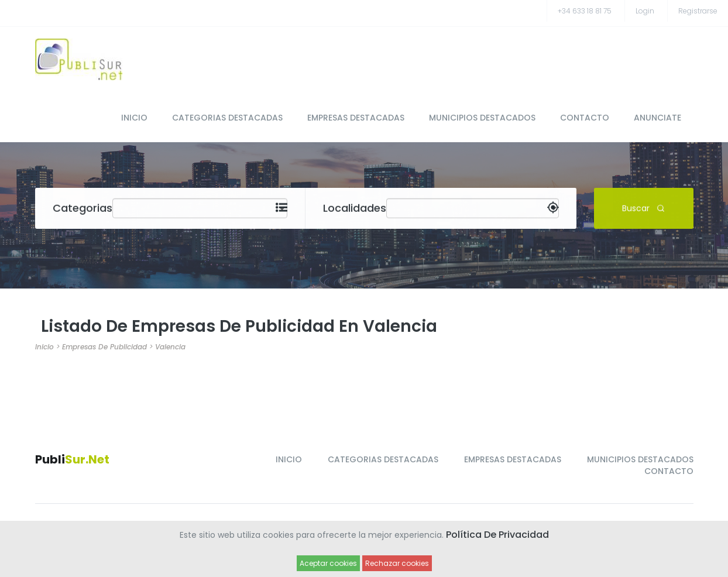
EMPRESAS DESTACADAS (356, 118)
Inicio (44, 347)
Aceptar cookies (328, 563)
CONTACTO (585, 118)
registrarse (698, 11)
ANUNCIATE (657, 118)
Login (645, 11)
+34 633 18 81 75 (585, 11)
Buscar (643, 208)
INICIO (134, 118)
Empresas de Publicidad (104, 347)
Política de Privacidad (497, 535)
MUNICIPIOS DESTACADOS (482, 118)
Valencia (170, 347)
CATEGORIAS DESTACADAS (227, 118)
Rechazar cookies (397, 563)
